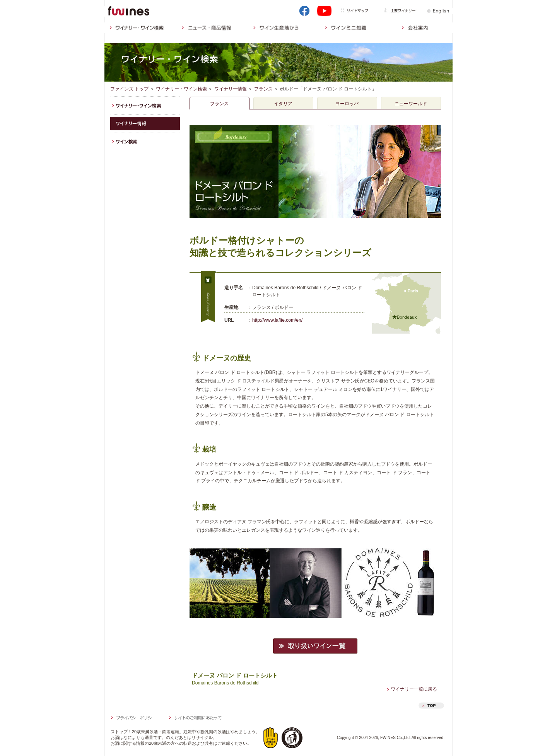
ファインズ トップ (129, 89)
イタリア (283, 104)
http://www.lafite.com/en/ (277, 320)
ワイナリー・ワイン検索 (181, 89)
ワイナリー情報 (231, 89)
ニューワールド (411, 104)
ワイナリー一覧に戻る (412, 689)
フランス (263, 89)
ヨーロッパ (347, 104)
